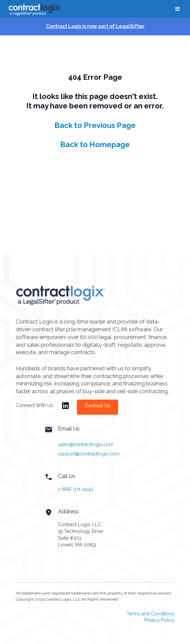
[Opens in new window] (65, 410)
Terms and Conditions (151, 614)
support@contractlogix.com (89, 454)
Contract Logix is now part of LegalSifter (95, 26)
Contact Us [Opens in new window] (98, 406)
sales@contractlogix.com (86, 444)
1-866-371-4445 (75, 489)
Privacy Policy (159, 620)
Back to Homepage (95, 144)
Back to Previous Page (95, 125)
